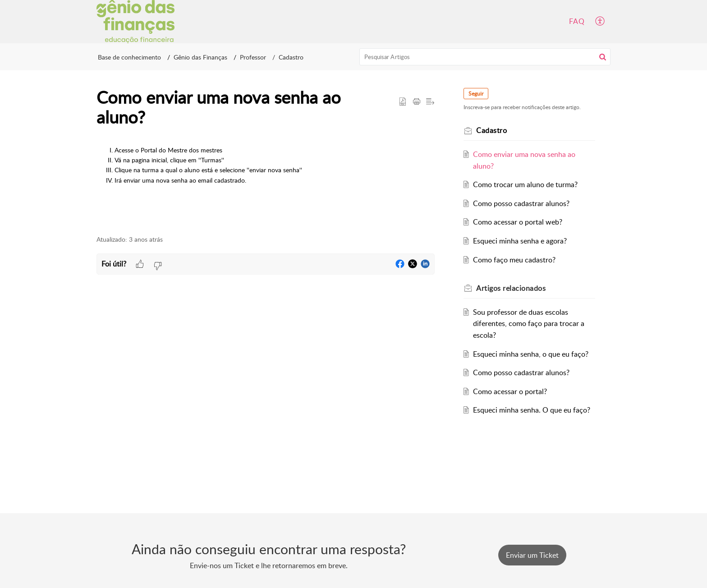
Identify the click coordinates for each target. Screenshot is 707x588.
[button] (600, 22)
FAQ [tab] (577, 21)
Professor (253, 57)
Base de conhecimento (129, 57)
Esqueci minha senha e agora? (520, 241)
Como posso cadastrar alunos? (521, 203)
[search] (485, 57)
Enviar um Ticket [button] (532, 555)
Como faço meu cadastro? (514, 260)
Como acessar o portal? (510, 391)
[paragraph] (266, 171)
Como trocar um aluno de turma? (525, 184)
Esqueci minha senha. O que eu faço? (532, 410)
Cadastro (291, 57)
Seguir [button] (476, 94)
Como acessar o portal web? (518, 222)
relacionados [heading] (511, 288)
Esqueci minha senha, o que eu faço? (531, 354)
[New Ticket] (532, 555)
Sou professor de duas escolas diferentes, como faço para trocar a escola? (529, 324)
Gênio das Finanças (200, 57)
